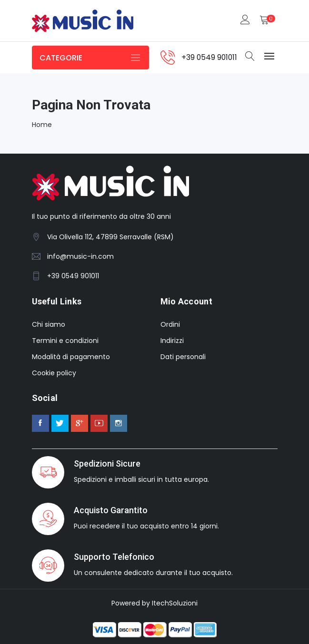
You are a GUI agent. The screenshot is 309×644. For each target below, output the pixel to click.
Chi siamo (49, 324)
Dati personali (183, 357)
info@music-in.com (80, 256)
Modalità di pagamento (71, 357)
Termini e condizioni (65, 341)
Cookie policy (54, 373)
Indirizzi (172, 341)
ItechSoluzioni (175, 603)
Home (42, 125)
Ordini (170, 324)
